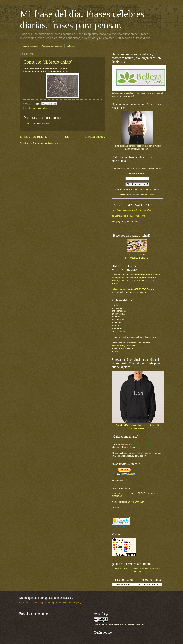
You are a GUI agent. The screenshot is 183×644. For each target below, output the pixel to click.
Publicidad (72, 46)
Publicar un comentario (38, 123)
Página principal (30, 46)
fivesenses (139, 428)
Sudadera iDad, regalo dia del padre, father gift (137, 425)
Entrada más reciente (34, 137)
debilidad (46, 108)
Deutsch (135, 569)
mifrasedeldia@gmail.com (124, 346)
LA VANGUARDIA (136, 502)
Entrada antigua (95, 137)
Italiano (126, 569)
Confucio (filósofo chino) (48, 62)
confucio (37, 108)
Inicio (66, 137)
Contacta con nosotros (52, 46)
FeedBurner (149, 194)
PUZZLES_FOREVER (137, 255)
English (117, 569)
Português (155, 569)
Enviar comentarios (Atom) (45, 143)
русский (137, 572)
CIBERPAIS (117, 496)
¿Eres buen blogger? (119, 526)
